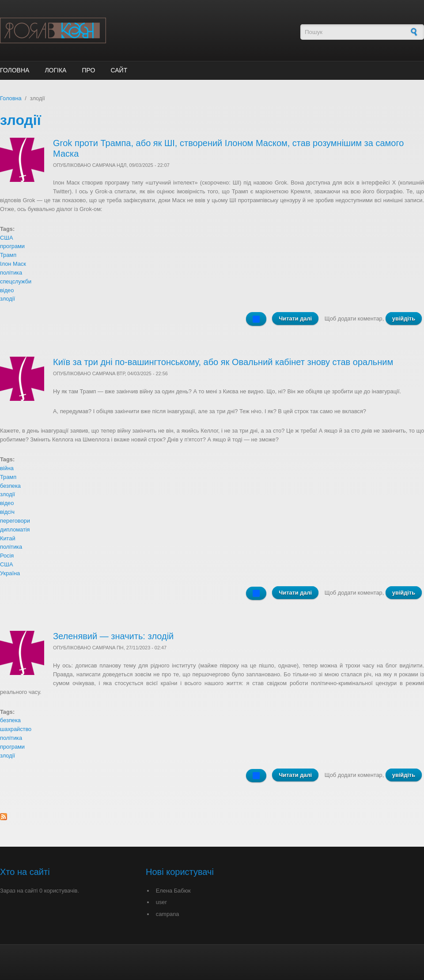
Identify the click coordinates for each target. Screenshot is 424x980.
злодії (8, 299)
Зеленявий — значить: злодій (113, 636)
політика (11, 273)
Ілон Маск (13, 264)
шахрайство (16, 729)
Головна (15, 70)
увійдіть (404, 318)
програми (12, 246)
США (7, 238)
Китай (8, 538)
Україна (10, 573)
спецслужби (16, 281)
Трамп (8, 255)
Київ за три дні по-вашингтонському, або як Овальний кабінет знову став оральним (223, 362)
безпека (10, 486)
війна (7, 468)
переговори (15, 521)
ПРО (88, 70)
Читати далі (299, 320)
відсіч (7, 512)
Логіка (55, 70)
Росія (7, 556)
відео (7, 290)
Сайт (119, 70)
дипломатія (15, 530)
